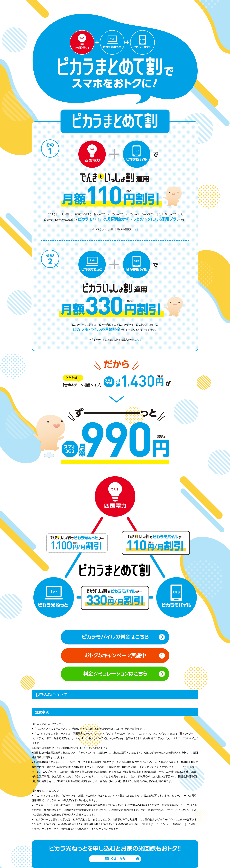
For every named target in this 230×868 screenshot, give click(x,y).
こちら (135, 229)
